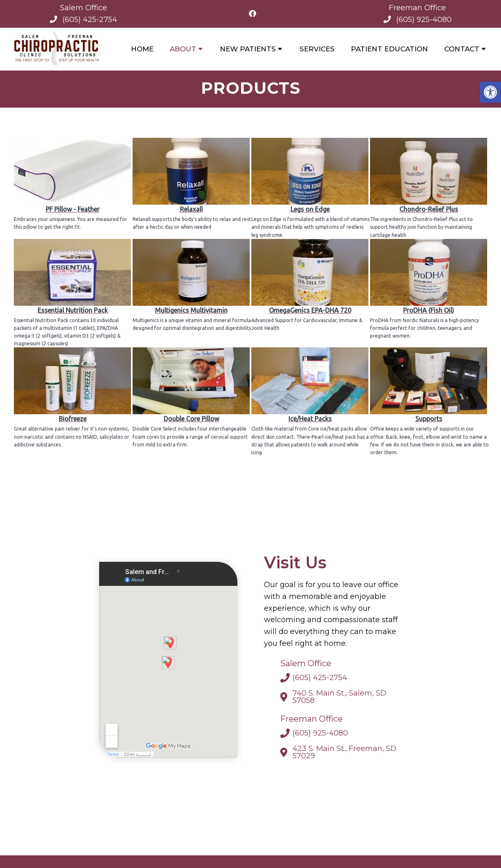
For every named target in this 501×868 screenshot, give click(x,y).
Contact (462, 49)
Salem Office (83, 8)
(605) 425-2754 (90, 20)
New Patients (248, 49)
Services (317, 49)
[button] (490, 92)
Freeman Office (417, 8)
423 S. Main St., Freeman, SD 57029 (345, 754)
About (183, 49)
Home (142, 49)
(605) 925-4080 (424, 20)
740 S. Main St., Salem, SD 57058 (339, 699)
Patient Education (389, 49)
